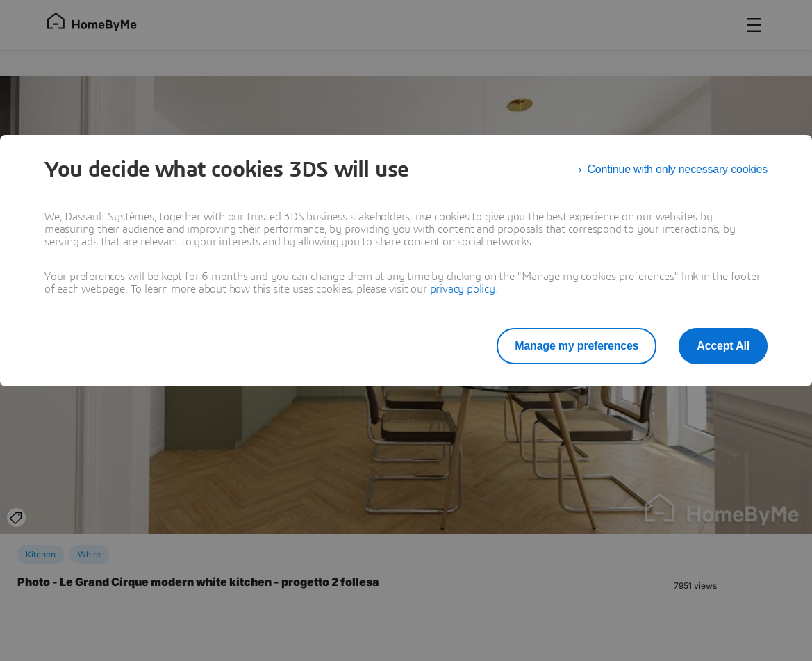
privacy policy (463, 289)
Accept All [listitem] (723, 346)
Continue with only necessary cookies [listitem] (677, 169)
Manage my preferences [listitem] (577, 346)
